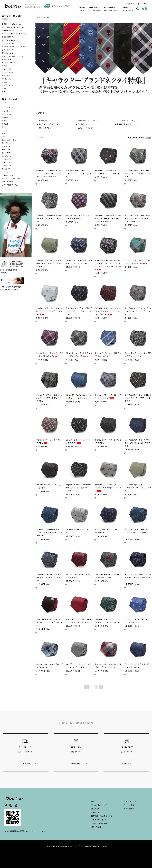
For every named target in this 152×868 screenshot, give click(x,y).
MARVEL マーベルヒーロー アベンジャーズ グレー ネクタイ (79, 666)
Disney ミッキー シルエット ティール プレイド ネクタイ (138, 262)
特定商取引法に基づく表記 (102, 816)
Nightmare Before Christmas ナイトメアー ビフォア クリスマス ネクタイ (79, 488)
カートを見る (129, 805)
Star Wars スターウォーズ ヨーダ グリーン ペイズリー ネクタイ (108, 621)
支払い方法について (99, 805)
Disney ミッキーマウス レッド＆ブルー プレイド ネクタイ (108, 666)
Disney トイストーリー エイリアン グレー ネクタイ (108, 396)
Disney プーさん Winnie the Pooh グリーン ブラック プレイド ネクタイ (49, 398)
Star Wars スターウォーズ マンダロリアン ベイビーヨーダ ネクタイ (137, 443)
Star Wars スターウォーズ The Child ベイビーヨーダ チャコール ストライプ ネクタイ (108, 218)
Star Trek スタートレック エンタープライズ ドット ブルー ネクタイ (138, 577)
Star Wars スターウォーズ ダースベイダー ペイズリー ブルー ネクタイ (50, 577)
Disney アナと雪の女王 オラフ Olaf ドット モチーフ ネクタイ (79, 262)
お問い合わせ (129, 809)
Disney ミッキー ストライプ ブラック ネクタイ (79, 441)
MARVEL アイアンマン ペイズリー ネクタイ (49, 486)
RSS (93, 827)
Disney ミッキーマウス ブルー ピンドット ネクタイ (138, 621)
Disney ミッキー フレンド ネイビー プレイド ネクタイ (50, 354)
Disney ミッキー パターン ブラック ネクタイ (108, 441)
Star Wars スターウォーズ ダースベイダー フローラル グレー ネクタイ (50, 311)
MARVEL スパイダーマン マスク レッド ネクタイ (79, 576)
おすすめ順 (132, 137)
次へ (101, 687)
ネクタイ (47, 17)
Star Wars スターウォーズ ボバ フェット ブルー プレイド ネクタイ (79, 174)
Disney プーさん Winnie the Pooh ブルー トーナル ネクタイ (79, 396)
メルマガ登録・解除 (99, 823)
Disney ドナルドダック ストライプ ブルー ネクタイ (108, 354)
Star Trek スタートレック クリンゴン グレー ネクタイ (108, 576)
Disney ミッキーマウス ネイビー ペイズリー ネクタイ (138, 666)
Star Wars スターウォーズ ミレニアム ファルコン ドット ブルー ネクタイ (49, 533)
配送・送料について (99, 809)
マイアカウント (143, 4)
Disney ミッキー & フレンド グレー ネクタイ (79, 531)
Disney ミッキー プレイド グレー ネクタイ (50, 441)
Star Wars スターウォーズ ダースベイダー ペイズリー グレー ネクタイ (50, 218)
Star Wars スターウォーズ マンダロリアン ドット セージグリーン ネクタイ (49, 263)
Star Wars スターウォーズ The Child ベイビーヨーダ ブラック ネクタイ (138, 398)
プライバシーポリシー (100, 820)
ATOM (98, 827)
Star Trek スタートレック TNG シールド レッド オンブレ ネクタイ (49, 622)
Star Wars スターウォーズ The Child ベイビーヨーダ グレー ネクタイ (138, 174)
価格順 (141, 137)
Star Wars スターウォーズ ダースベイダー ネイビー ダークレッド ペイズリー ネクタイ (50, 174)
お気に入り (130, 4)
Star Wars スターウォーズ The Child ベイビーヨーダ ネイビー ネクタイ (79, 311)
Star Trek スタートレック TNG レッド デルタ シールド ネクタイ (79, 621)
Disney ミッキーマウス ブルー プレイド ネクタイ (50, 666)
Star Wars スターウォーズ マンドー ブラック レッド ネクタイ (108, 172)
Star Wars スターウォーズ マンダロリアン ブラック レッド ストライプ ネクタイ (108, 311)
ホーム (38, 17)
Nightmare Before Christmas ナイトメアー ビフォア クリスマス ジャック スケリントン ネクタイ (108, 265)
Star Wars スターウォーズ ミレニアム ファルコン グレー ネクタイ (108, 488)
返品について (96, 812)
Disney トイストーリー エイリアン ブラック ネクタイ (138, 354)
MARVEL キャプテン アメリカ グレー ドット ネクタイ (79, 217)
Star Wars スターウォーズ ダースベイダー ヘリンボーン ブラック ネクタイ (138, 311)
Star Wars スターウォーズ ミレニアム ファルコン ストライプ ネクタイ (138, 533)
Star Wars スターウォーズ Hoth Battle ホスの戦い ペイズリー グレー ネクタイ (138, 218)
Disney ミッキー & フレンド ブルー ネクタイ (108, 531)
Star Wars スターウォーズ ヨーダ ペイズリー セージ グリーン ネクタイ (138, 488)
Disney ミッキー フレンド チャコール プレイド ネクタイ (79, 354)
